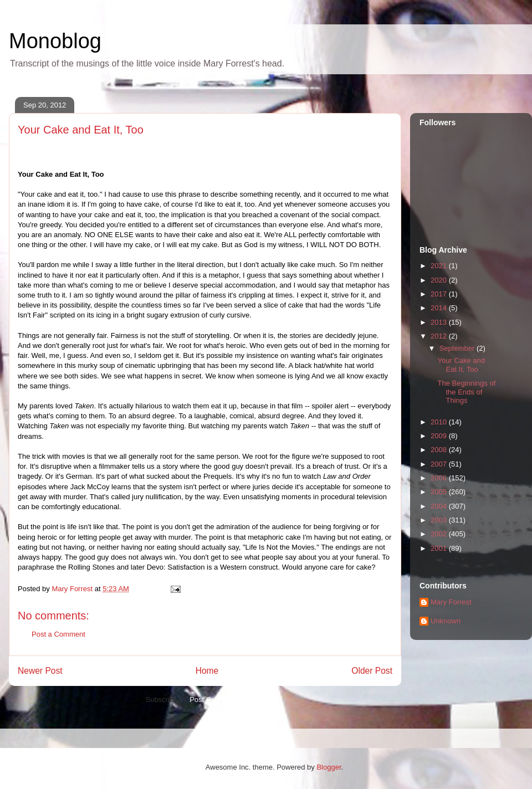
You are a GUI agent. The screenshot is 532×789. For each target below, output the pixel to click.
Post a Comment (58, 634)
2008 (440, 450)
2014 (440, 308)
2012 (440, 336)
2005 (440, 492)
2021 (440, 266)
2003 (440, 520)
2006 (440, 478)
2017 (440, 294)
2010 (440, 422)
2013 (440, 322)
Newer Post (40, 671)
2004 (440, 506)
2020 (440, 280)
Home (207, 671)
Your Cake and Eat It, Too (461, 365)
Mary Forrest (451, 602)
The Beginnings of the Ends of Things (466, 392)
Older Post (372, 671)
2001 (440, 548)
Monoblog (55, 41)
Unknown (446, 621)
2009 (440, 436)
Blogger (329, 767)
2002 (440, 534)
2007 (440, 464)
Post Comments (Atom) (227, 700)
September (458, 348)
